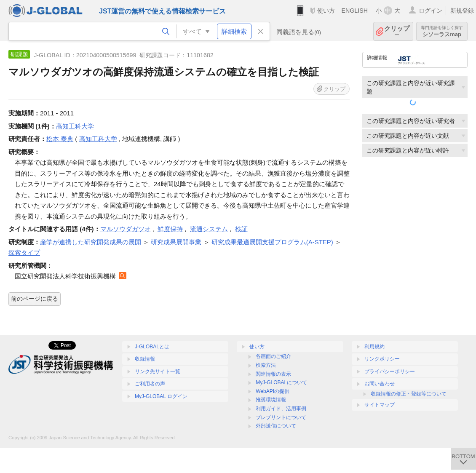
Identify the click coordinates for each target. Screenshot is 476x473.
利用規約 (374, 347)
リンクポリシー (382, 359)
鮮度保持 (170, 229)
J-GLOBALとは (152, 347)
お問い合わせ (380, 384)
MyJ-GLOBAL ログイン (161, 396)
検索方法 (266, 365)
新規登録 (462, 11)
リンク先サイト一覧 (158, 371)
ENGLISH (354, 11)
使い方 (326, 11)
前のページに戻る (35, 299)
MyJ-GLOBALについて (281, 382)
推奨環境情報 (271, 400)
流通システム (209, 229)
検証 (241, 229)
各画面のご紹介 (273, 356)
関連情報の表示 (273, 374)
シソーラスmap (442, 31)
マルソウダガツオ (126, 229)
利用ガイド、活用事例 (281, 409)
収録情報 (145, 359)
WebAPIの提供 (273, 391)
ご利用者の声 (150, 384)
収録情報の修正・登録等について (409, 394)
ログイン (431, 11)
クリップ (397, 31)
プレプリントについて (281, 417)
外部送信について (276, 426)
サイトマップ (380, 405)
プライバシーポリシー (390, 371)
